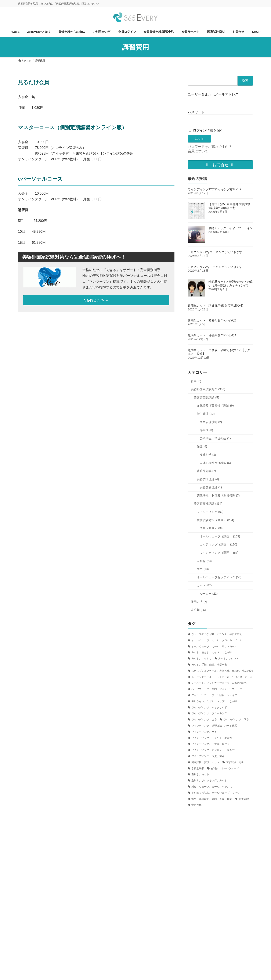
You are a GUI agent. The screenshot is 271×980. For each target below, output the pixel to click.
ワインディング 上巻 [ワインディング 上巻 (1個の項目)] (204, 720)
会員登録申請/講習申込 (149, 826)
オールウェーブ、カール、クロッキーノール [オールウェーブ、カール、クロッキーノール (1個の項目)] (217, 640)
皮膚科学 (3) (208, 455)
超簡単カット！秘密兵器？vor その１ (212, 335)
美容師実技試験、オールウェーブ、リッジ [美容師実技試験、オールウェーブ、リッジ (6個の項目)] (216, 793)
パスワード (196, 112)
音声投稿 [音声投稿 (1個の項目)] (196, 805)
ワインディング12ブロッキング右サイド (215, 189)
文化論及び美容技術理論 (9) (215, 406)
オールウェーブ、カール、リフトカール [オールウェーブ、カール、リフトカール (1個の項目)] (214, 646)
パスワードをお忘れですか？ (210, 147)
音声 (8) (196, 381)
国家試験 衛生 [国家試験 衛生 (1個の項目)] (235, 762)
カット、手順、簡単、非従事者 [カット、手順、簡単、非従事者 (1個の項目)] (209, 665)
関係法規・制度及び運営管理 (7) (218, 496)
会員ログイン (120, 826)
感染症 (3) (206, 430)
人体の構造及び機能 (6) (215, 463)
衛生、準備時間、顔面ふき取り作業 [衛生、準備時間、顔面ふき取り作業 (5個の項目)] (212, 799)
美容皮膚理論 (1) (211, 487)
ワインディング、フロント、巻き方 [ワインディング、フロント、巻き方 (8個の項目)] (212, 738)
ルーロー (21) (209, 594)
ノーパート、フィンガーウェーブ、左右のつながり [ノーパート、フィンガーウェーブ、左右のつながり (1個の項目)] (221, 683)
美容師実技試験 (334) (208, 504)
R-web (165, 973)
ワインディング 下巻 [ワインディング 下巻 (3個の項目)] (236, 720)
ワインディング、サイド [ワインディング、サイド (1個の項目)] (205, 732)
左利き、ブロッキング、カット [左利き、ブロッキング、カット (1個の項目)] (209, 781)
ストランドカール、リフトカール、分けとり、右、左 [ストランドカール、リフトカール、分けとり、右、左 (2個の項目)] (222, 677)
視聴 (101, 826)
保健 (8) (202, 446)
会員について (198, 151)
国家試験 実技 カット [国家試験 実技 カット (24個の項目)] (205, 762)
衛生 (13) (203, 569)
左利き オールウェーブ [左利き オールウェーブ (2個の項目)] (225, 768)
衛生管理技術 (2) (211, 422)
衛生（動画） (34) (212, 528)
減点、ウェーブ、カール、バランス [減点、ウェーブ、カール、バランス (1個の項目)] (212, 787)
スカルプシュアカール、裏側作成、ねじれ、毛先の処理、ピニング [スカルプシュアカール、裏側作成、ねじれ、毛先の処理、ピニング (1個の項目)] (230, 671)
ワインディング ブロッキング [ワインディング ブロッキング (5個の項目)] (209, 713)
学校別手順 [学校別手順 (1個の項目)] (198, 768)
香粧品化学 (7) (206, 471)
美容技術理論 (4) (208, 479)
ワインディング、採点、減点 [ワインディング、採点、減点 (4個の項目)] (208, 756)
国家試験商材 (178, 826)
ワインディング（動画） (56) (219, 553)
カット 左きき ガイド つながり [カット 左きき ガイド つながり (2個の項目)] (212, 652)
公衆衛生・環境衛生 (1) (215, 438)
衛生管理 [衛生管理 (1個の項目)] (244, 799)
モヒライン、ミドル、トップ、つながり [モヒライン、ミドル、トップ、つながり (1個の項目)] (214, 701)
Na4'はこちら (96, 300)
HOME (26, 826)
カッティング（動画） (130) (218, 544)
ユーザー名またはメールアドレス (213, 94)
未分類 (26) (198, 610)
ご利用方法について (79, 826)
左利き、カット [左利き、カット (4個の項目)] (200, 774)
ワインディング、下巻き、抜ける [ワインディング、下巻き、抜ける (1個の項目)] (210, 744)
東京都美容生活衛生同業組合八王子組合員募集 (48, 828)
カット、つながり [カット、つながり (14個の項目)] (202, 659)
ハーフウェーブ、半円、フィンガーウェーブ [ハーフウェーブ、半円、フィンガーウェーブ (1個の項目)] (217, 689)
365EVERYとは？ (48, 826)
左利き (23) (204, 561)
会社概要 (89, 828)
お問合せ (199, 826)
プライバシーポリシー (115, 828)
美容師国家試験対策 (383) (208, 389)
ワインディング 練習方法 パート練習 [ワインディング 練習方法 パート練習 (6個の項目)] (214, 726)
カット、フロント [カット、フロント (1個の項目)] (228, 659)
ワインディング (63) (210, 512)
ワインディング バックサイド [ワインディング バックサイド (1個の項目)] (209, 707)
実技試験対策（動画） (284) (215, 520)
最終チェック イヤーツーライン (231, 228)
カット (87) (204, 585)
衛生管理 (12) (206, 414)
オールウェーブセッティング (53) (219, 577)
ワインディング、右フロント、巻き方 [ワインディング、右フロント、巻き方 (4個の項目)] (213, 750)
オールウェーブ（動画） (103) (220, 536)
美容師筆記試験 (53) (207, 397)
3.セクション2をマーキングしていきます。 (216, 252)
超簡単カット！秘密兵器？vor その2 (212, 320)
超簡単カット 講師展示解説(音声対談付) (215, 306)
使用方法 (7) (199, 602)
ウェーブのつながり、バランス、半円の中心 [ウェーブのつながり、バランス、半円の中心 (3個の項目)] (217, 634)
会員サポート (221, 826)
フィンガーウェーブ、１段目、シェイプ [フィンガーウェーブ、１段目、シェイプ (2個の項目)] (214, 695)
